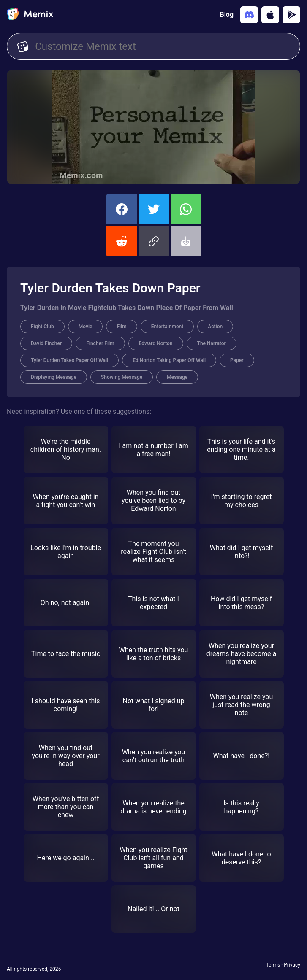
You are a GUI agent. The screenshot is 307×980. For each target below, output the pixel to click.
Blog (227, 15)
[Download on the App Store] (270, 15)
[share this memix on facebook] (122, 209)
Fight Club (42, 327)
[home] (30, 15)
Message (177, 377)
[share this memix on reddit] (122, 241)
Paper (237, 360)
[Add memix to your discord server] (249, 15)
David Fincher (46, 343)
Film (121, 327)
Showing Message (122, 377)
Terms (273, 965)
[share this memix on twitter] (154, 209)
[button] (154, 241)
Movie (86, 327)
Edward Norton (156, 343)
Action (215, 327)
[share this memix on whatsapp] (186, 209)
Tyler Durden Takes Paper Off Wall (69, 360)
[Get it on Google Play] (291, 15)
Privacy (292, 965)
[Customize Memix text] (162, 46)
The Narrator (212, 343)
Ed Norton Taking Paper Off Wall (169, 360)
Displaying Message (54, 377)
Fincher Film (100, 343)
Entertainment (167, 327)
